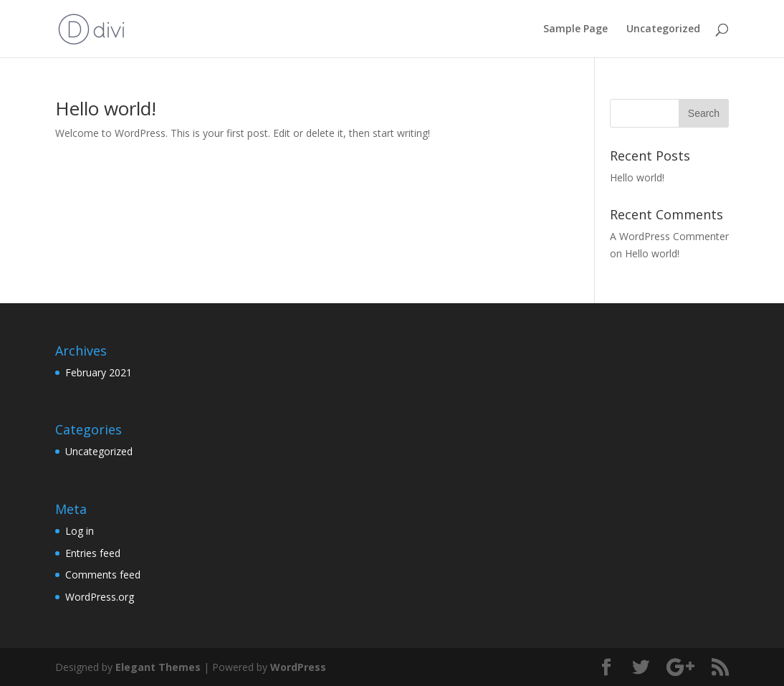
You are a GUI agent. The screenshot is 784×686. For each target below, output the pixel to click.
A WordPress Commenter (669, 236)
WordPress (298, 667)
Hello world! (106, 108)
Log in (80, 531)
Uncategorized (663, 29)
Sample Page (575, 29)
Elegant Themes (158, 667)
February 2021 (99, 372)
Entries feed (93, 553)
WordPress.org (100, 597)
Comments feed (103, 575)
